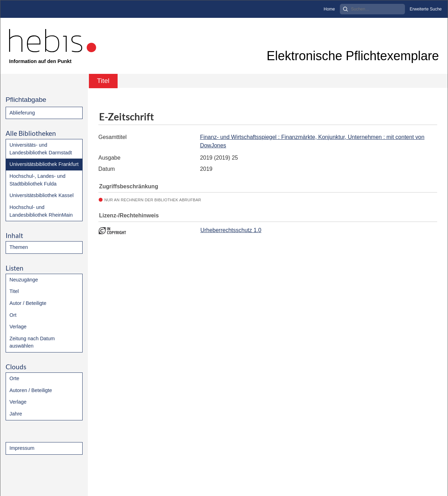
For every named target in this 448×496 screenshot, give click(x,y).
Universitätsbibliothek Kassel (41, 195)
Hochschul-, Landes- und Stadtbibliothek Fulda (37, 180)
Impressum (22, 448)
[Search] (372, 9)
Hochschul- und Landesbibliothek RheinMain (41, 211)
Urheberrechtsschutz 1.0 (231, 230)
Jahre (16, 414)
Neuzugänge (24, 280)
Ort (13, 315)
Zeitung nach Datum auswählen (32, 342)
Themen (19, 247)
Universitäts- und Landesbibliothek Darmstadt (41, 149)
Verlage (18, 327)
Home (329, 9)
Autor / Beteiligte (28, 303)
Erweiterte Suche (426, 9)
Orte (14, 378)
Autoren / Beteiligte (31, 390)
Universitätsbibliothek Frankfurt (44, 164)
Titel (14, 291)
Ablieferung (22, 113)
